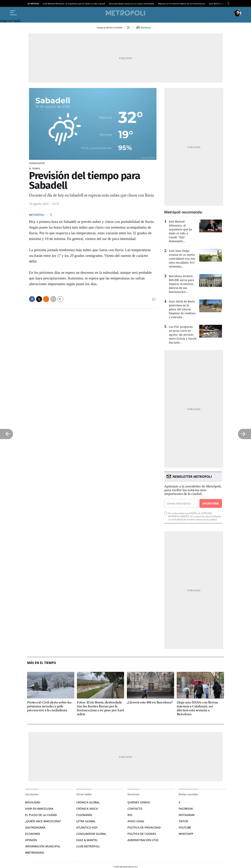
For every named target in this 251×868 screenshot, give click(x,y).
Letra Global (86, 821)
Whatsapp (186, 834)
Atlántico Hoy (87, 827)
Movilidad (33, 802)
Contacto (135, 809)
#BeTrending (35, 853)
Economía (33, 834)
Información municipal (43, 846)
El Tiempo (35, 168)
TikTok (183, 821)
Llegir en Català (10, 21)
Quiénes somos (139, 802)
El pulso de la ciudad (41, 815)
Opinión (31, 840)
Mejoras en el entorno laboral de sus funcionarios (182, 4)
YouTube (185, 827)
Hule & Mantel (87, 840)
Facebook (186, 809)
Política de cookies (142, 834)
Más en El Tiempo (42, 663)
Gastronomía (35, 827)
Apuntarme (211, 503)
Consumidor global (91, 834)
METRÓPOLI (37, 215)
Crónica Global (88, 802)
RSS (130, 815)
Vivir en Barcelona (39, 809)
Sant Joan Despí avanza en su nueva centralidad (131, 4)
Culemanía (84, 815)
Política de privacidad (144, 827)
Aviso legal (136, 821)
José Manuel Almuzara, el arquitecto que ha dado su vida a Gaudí (74, 4)
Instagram (187, 815)
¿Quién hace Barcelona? (43, 821)
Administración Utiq (143, 840)
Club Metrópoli (88, 846)
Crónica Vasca (87, 809)
